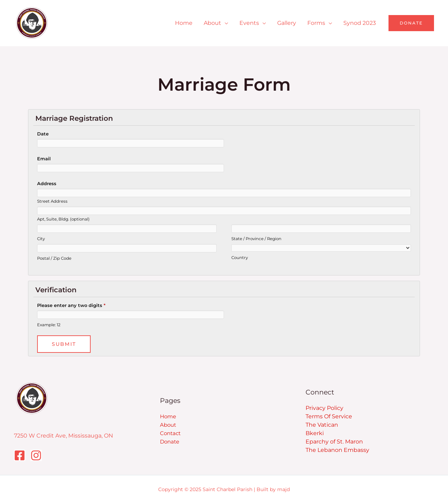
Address (47, 183)
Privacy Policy (324, 408)
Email (44, 159)
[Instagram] (36, 455)
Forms (316, 23)
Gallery (287, 23)
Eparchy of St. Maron (334, 442)
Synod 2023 (360, 23)
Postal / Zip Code (54, 258)
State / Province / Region (256, 239)
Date (43, 134)
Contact (170, 433)
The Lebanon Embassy (337, 450)
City (41, 239)
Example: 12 (49, 325)
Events (249, 23)
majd (283, 489)
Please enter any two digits (71, 305)
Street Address (52, 201)
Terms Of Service (329, 416)
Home (184, 23)
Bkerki (315, 433)
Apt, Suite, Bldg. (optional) (63, 219)
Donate (170, 442)
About (212, 23)
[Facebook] (20, 455)
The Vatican (322, 425)
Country (240, 258)
